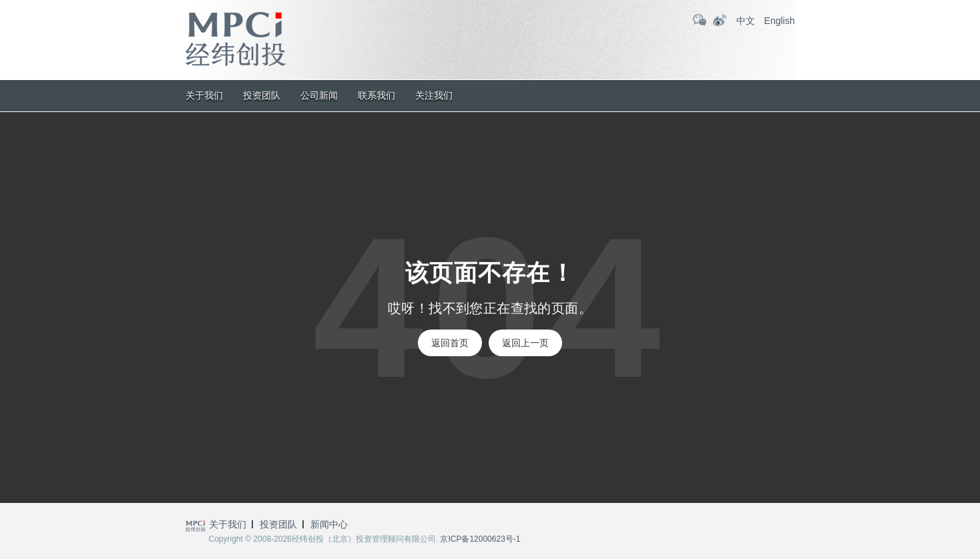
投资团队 (262, 95)
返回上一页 (525, 343)
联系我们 (377, 95)
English (780, 21)
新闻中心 (329, 524)
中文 (746, 21)
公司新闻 (319, 95)
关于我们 (204, 95)
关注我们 (434, 95)
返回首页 (450, 343)
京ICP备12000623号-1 (480, 539)
